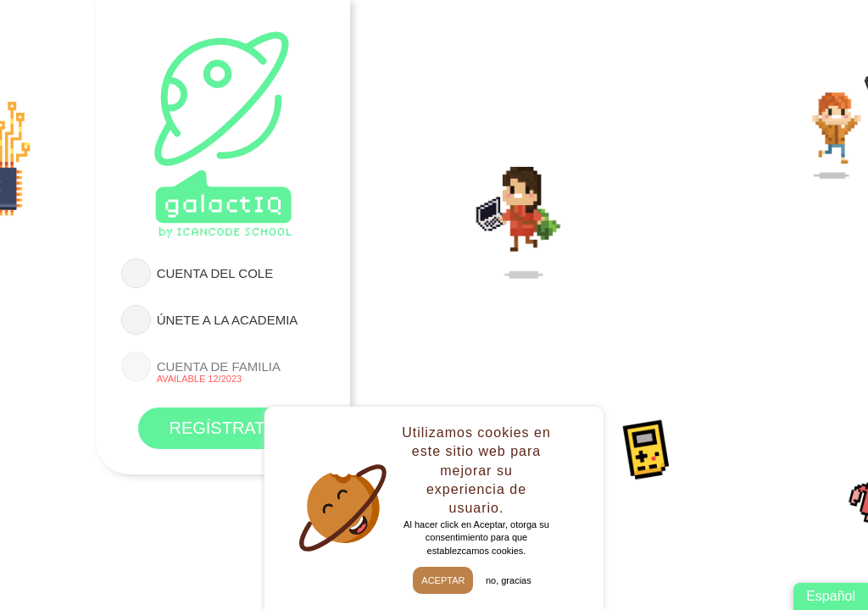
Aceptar (443, 580)
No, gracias (509, 580)
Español (831, 596)
